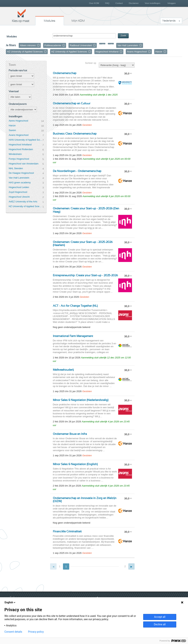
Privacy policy (36, 632)
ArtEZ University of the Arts (23, 202)
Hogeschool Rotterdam (21, 149)
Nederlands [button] (169, 21)
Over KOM (94, 3)
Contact (119, 3)
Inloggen (172, 3)
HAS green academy (20, 182)
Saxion (12, 130)
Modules (50, 21)
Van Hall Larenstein (19, 178)
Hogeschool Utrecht (19, 197)
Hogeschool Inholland (20, 145)
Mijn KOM (78, 21)
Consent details (13, 632)
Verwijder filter (38, 45)
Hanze (12, 125)
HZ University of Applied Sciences (26, 206)
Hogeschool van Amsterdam (23, 164)
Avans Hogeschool (19, 135)
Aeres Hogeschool (18, 121)
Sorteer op (91, 63)
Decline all (160, 624)
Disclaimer (134, 3)
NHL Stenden (16, 168)
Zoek (123, 36)
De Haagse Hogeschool (21, 173)
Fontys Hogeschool (19, 159)
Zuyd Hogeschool (18, 192)
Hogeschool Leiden (19, 187)
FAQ (107, 3)
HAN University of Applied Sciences (26, 140)
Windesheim (15, 154)
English (10, 602)
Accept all (160, 617)
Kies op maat (21, 16)
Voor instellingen (152, 3)
